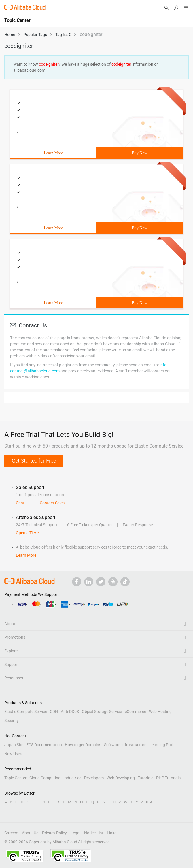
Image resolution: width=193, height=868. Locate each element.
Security (12, 721)
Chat (20, 503)
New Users (14, 754)
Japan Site (14, 745)
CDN (54, 712)
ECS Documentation (44, 745)
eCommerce (135, 712)
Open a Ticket (28, 533)
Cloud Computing (45, 778)
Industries (72, 778)
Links (112, 833)
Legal (75, 833)
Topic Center (15, 778)
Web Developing (121, 778)
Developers (94, 778)
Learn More (53, 153)
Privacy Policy (54, 833)
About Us (30, 833)
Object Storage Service (102, 712)
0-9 (149, 802)
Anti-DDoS (70, 712)
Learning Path (162, 745)
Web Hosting (160, 712)
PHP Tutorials (168, 778)
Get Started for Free (34, 461)
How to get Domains (83, 745)
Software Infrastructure (125, 745)
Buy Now (139, 153)
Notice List (94, 833)
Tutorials (145, 778)
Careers (11, 833)
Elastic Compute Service (26, 712)
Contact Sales (52, 503)
